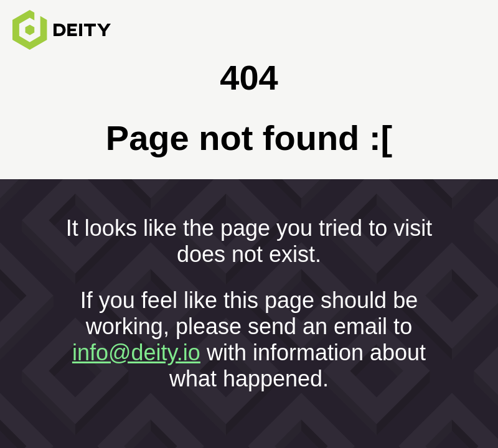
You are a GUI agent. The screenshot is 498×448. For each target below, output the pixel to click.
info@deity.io (136, 352)
